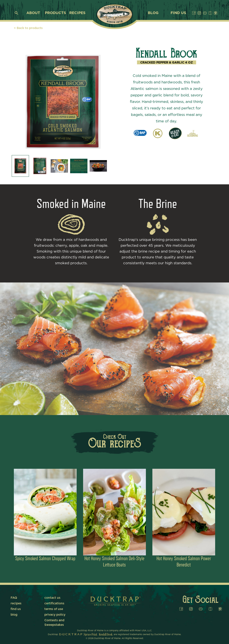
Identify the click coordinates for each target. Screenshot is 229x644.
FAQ (14, 598)
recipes (77, 13)
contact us (52, 598)
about (33, 13)
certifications (54, 603)
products (55, 13)
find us (178, 13)
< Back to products (28, 28)
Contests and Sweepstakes (54, 621)
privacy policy (55, 615)
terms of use (54, 609)
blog (153, 13)
